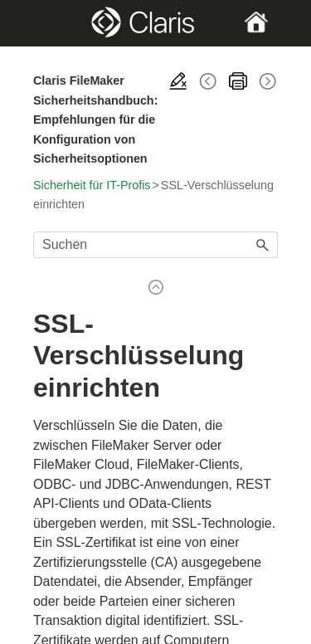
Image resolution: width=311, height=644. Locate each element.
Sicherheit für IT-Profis (92, 185)
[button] (263, 245)
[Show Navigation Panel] (44, 23)
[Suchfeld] (155, 245)
